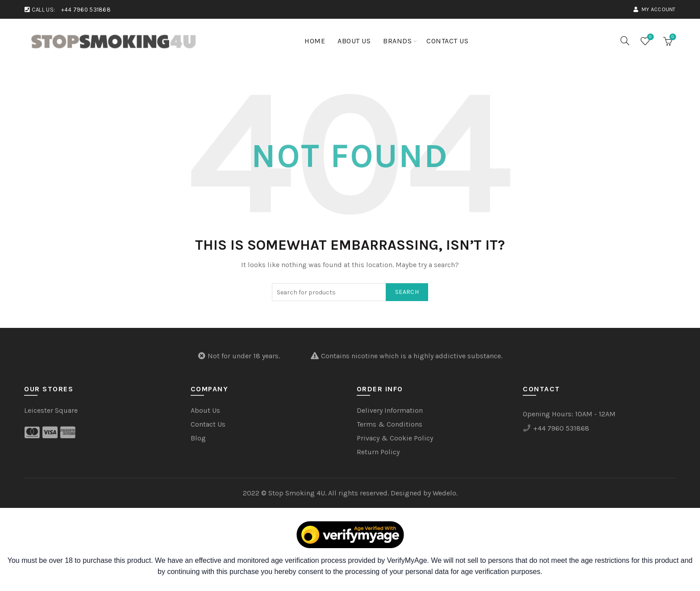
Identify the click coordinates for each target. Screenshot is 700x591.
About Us (354, 41)
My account (654, 9)
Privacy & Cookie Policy (395, 438)
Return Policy (378, 452)
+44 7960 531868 (86, 10)
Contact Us (447, 41)
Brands (397, 41)
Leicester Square (51, 410)
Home (315, 41)
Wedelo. (445, 493)
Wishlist (649, 37)
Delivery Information (390, 410)
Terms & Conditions (390, 424)
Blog (198, 438)
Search (407, 292)
